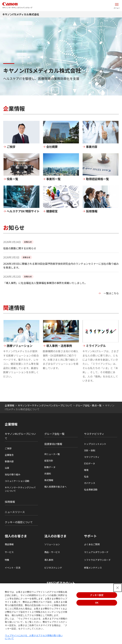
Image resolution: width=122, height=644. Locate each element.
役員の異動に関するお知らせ (20, 248)
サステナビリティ (94, 434)
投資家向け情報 (53, 444)
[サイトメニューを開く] (117, 6)
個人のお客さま (16, 536)
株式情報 (49, 480)
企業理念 (9, 455)
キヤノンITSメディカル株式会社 (21, 14)
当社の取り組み (13, 474)
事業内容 (9, 461)
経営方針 (49, 461)
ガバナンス (90, 483)
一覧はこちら (111, 293)
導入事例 (49, 560)
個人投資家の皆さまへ (55, 487)
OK (97, 603)
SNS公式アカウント (61, 583)
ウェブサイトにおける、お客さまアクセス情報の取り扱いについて (34, 637)
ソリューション (52, 544)
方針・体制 (90, 450)
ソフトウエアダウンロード (97, 560)
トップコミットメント (95, 444)
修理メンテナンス (93, 568)
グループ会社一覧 (54, 434)
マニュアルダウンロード (96, 552)
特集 (7, 560)
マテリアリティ (92, 457)
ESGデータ (90, 463)
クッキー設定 (97, 595)
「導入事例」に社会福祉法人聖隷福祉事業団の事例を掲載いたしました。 (45, 283)
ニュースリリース (15, 512)
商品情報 (9, 544)
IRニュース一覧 (52, 454)
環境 (86, 470)
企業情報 (10, 405)
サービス (9, 552)
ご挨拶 (8, 448)
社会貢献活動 (91, 489)
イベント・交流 (13, 568)
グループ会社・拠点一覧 (88, 405)
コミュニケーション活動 (17, 481)
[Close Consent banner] (118, 588)
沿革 (7, 468)
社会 (86, 476)
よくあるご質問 (92, 544)
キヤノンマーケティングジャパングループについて (45, 405)
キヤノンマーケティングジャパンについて (20, 489)
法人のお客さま (55, 536)
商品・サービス (52, 552)
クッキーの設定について (19, 522)
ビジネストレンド (53, 568)
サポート (90, 536)
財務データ (50, 467)
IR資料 (48, 474)
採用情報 (10, 502)
